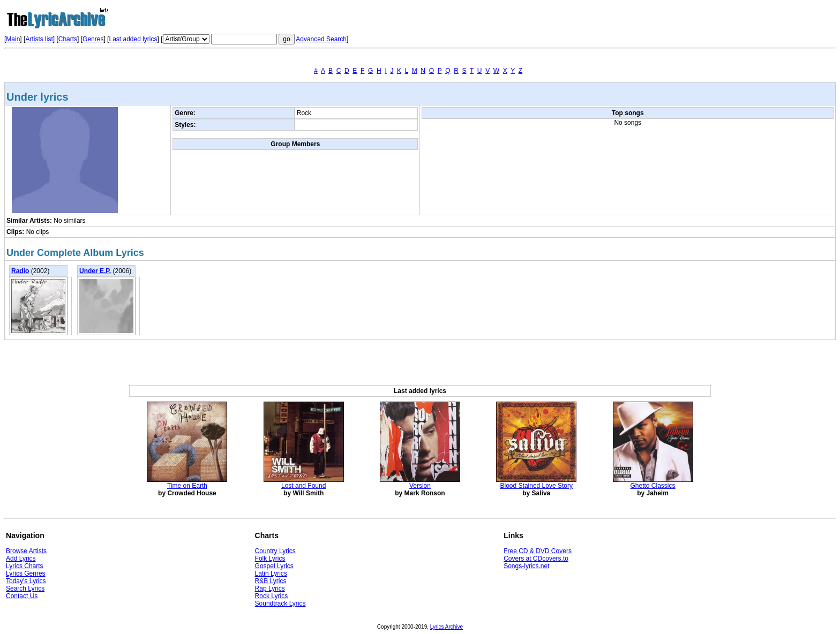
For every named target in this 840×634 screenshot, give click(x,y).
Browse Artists (26, 551)
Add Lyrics (21, 558)
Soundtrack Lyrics (280, 603)
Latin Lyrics (271, 573)
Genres (93, 39)
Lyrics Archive (447, 627)
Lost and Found (303, 486)
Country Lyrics (275, 551)
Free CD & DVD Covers (538, 551)
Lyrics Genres (26, 573)
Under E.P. (95, 271)
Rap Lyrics (270, 588)
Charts (68, 39)
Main (13, 39)
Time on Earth (187, 486)
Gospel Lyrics (274, 566)
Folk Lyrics (270, 558)
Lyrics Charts (25, 566)
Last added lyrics (133, 39)
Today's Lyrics (26, 581)
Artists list (39, 39)
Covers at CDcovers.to (536, 558)
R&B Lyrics (271, 581)
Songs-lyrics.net (526, 566)
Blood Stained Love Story (537, 486)
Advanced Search (321, 39)
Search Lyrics (25, 588)
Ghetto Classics (653, 486)
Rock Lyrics (272, 596)
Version (420, 486)
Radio (20, 271)
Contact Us (22, 596)
